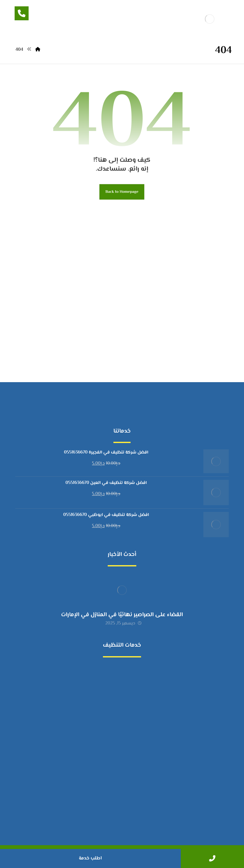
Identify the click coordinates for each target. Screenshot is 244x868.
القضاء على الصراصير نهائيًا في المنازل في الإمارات (122, 615)
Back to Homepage (122, 192)
